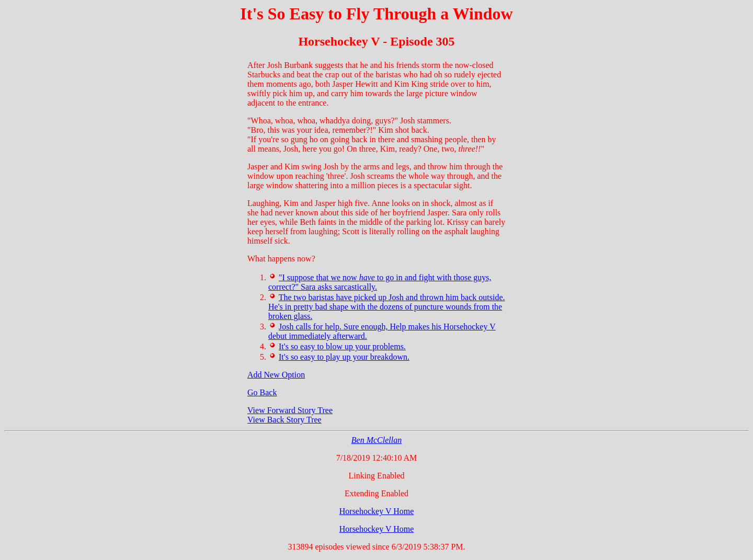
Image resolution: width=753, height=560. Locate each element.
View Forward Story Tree (290, 410)
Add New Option (276, 375)
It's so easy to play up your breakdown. (344, 357)
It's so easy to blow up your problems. (342, 346)
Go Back (262, 392)
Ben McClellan (376, 440)
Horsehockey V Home (377, 511)
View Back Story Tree (284, 420)
